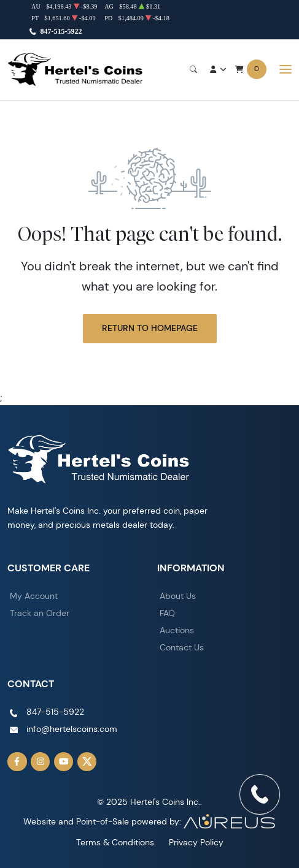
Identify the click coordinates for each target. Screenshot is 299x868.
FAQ (167, 613)
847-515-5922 (61, 31)
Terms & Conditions (115, 842)
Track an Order (40, 613)
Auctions (177, 630)
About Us (178, 596)
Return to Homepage (150, 328)
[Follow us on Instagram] (41, 762)
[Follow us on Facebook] (17, 762)
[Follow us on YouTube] (64, 762)
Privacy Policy (196, 842)
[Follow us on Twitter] (87, 762)
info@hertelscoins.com (72, 729)
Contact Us (182, 647)
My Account (34, 596)
